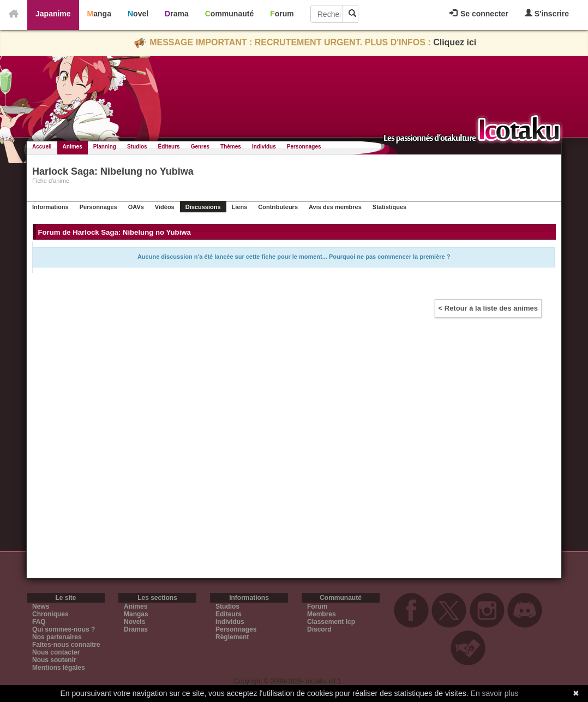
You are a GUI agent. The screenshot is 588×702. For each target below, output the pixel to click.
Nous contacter (56, 652)
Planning (105, 147)
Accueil (42, 147)
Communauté (229, 14)
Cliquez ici (455, 42)
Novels (134, 622)
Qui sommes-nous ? (64, 629)
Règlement (232, 637)
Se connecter (479, 14)
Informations (50, 207)
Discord (319, 629)
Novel (138, 14)
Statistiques (389, 207)
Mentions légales (59, 668)
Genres (200, 147)
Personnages (304, 147)
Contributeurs (278, 207)
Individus (264, 147)
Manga (99, 14)
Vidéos (165, 207)
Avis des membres (335, 207)
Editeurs (229, 614)
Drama (177, 14)
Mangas (136, 614)
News (41, 606)
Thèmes (231, 147)
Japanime (53, 14)
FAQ (39, 622)
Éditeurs (169, 147)
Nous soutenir (54, 660)
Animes (73, 147)
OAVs (136, 207)
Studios (137, 147)
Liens (240, 207)
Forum (282, 14)
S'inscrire (547, 13)
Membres (322, 614)
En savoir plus (495, 693)
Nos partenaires (57, 637)
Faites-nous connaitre (66, 645)
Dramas (136, 629)
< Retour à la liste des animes (488, 308)
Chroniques (50, 614)
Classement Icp (331, 622)
